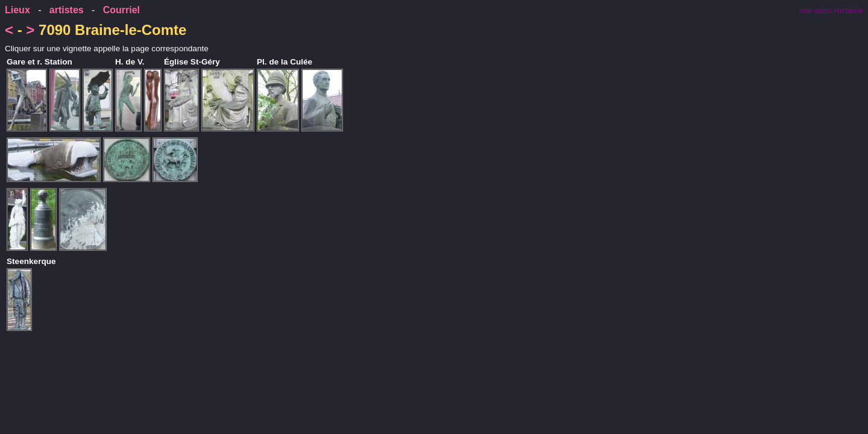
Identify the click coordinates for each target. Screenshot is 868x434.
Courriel (121, 10)
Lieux (17, 10)
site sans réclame (831, 11)
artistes (67, 10)
